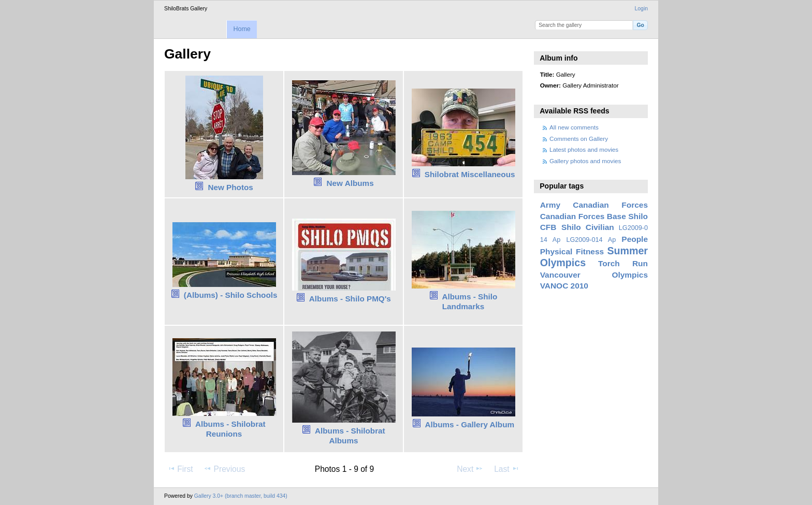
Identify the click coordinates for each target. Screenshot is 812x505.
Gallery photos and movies (585, 161)
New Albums (350, 183)
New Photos (230, 187)
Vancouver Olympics (594, 275)
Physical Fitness (572, 251)
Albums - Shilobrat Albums (350, 436)
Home (242, 29)
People (635, 239)
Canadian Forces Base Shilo (594, 216)
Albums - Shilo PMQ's (350, 299)
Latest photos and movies (584, 149)
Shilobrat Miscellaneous (470, 174)
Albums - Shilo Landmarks (469, 301)
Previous (224, 469)
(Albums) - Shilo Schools (231, 295)
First (180, 469)
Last (507, 469)
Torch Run (623, 263)
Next (470, 469)
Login (641, 9)
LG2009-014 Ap (591, 240)
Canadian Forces (610, 205)
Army (550, 205)
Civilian (600, 227)
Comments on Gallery (579, 139)
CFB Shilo (561, 227)
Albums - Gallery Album (470, 424)
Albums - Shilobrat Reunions (230, 429)
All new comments (574, 127)
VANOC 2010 (564, 286)
